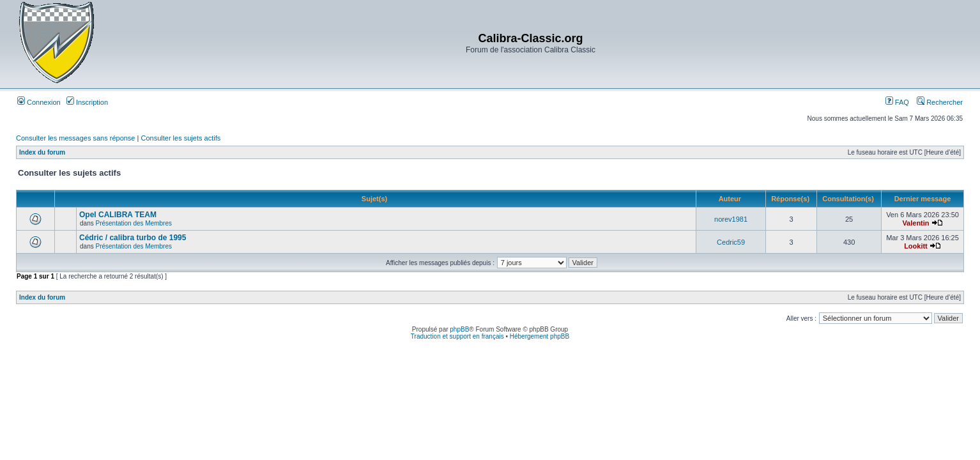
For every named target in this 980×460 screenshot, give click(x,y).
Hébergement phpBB (540, 336)
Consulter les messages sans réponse (75, 138)
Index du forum (42, 152)
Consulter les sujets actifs (180, 138)
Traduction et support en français (457, 336)
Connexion (39, 102)
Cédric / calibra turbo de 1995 (133, 238)
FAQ (897, 102)
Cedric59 (731, 242)
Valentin (915, 223)
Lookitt (916, 246)
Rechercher (940, 102)
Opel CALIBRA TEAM (118, 215)
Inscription (87, 102)
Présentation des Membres (134, 223)
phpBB (459, 329)
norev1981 (731, 219)
